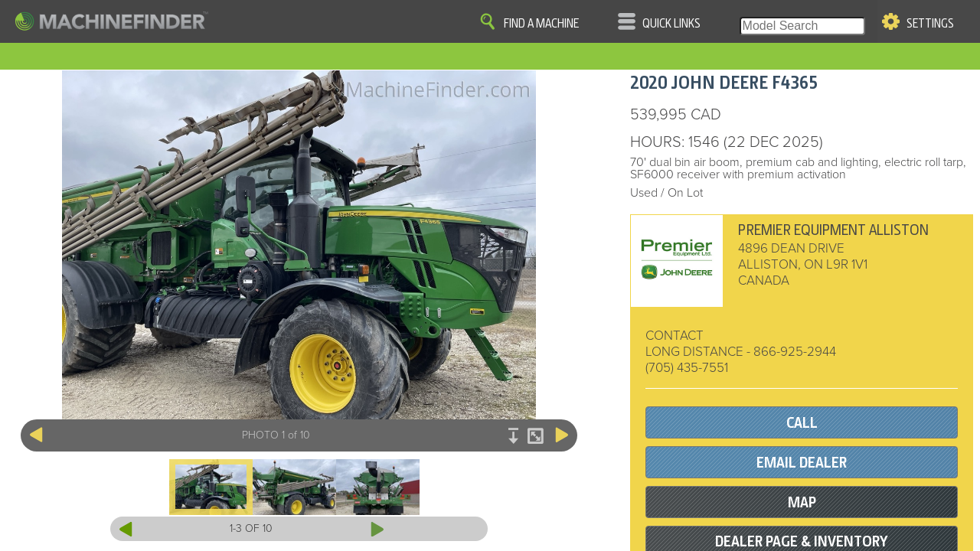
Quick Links (671, 24)
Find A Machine (541, 24)
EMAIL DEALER (802, 463)
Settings (930, 24)
